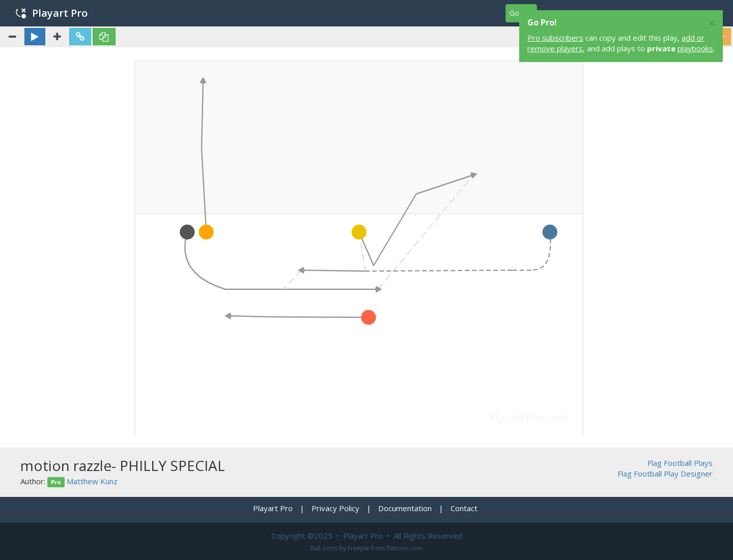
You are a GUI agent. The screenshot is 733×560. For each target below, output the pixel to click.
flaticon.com (404, 548)
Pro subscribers (555, 38)
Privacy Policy (335, 508)
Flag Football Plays (680, 463)
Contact (464, 508)
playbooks (695, 48)
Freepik (358, 548)
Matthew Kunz (92, 481)
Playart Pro (52, 13)
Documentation (405, 508)
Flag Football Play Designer (665, 474)
